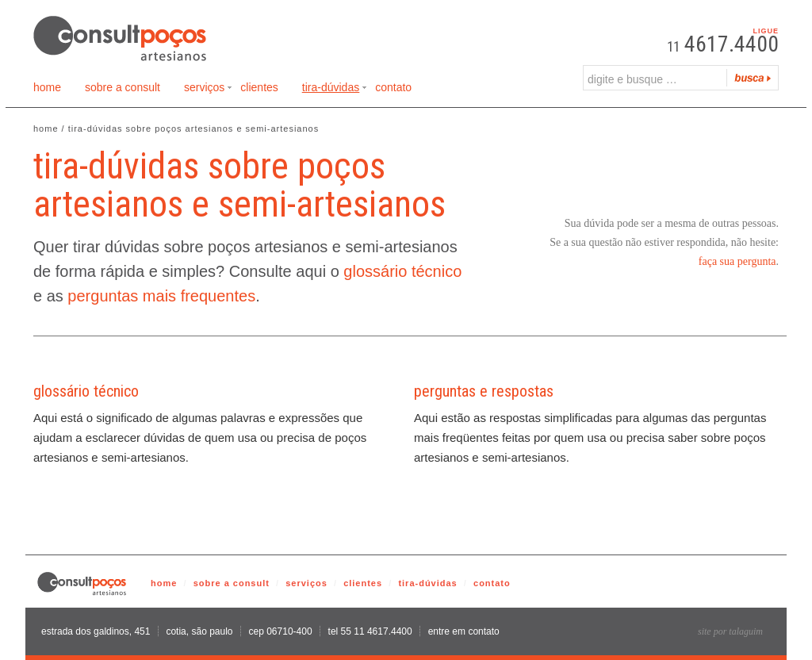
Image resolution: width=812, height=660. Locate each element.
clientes (363, 583)
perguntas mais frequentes (161, 296)
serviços (306, 583)
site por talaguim (730, 631)
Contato (393, 87)
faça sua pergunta (737, 261)
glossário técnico (402, 271)
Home (47, 87)
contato (492, 583)
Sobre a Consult (123, 87)
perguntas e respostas (484, 391)
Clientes (259, 87)
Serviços (208, 90)
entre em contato (464, 631)
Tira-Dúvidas (335, 90)
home (164, 583)
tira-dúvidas (427, 583)
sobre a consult (232, 583)
